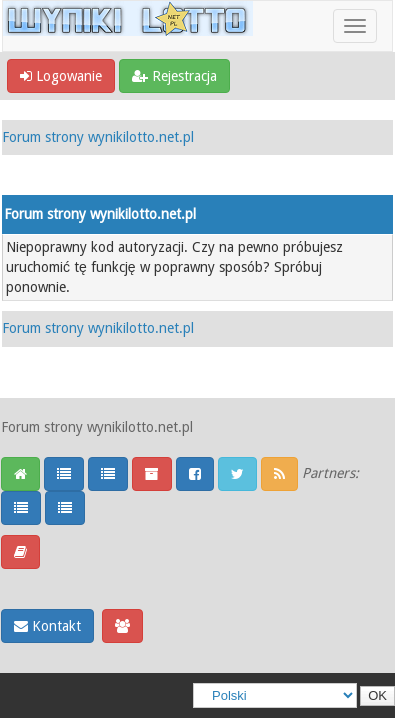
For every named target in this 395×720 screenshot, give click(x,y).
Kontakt (47, 626)
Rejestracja (174, 76)
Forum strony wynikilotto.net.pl (98, 137)
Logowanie (61, 76)
